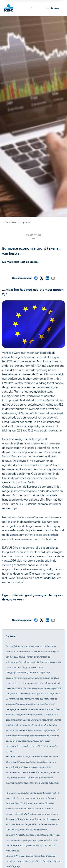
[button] (52, 8)
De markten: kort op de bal (18, 222)
